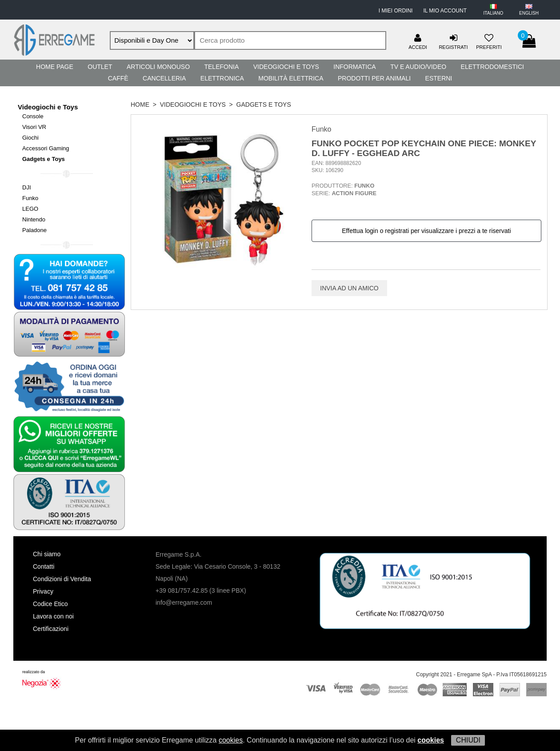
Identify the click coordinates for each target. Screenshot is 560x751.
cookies (231, 740)
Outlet (100, 67)
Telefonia (221, 67)
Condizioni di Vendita (62, 579)
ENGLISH (529, 13)
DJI (27, 187)
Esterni (439, 78)
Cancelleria (164, 78)
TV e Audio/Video (418, 67)
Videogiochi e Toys (286, 67)
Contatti (44, 566)
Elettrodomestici (492, 67)
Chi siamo (47, 554)
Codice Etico (50, 604)
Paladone (34, 230)
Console (33, 116)
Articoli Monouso (158, 67)
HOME (140, 104)
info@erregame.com (184, 602)
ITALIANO (494, 13)
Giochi (30, 138)
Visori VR (34, 127)
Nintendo (34, 219)
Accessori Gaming (46, 148)
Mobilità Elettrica (291, 78)
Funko (30, 198)
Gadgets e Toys (44, 159)
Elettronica (222, 78)
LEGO (30, 209)
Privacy (43, 591)
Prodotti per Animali (374, 78)
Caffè (118, 78)
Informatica (354, 67)
